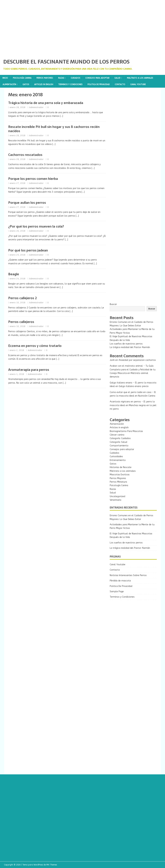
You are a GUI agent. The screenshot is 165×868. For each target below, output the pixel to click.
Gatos (26, 84)
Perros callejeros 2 (22, 298)
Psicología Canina (22, 78)
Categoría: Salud (118, 442)
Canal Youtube (138, 84)
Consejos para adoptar (97, 78)
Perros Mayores (118, 478)
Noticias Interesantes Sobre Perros (128, 575)
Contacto (120, 84)
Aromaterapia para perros (29, 370)
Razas (61, 78)
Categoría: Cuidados (120, 438)
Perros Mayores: (45, 78)
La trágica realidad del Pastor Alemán (130, 347)
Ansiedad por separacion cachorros (137, 360)
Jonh (112, 360)
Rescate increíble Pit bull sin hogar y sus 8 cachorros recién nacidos (54, 129)
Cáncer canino (117, 435)
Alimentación (9, 84)
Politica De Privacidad (99, 84)
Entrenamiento (118, 460)
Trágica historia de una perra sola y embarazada (46, 103)
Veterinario (116, 500)
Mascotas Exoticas (120, 475)
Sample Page (117, 592)
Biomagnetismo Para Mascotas (126, 431)
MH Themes (52, 865)
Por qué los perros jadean (28, 250)
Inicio (5, 78)
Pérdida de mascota (120, 581)
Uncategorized (117, 496)
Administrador (36, 107)
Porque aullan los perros (27, 203)
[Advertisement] (133, 112)
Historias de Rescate (121, 467)
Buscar (113, 304)
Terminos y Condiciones (70, 84)
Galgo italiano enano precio (134, 386)
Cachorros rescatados (25, 155)
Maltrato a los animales (140, 78)
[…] (61, 116)
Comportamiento (119, 446)
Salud (117, 78)
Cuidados (75, 78)
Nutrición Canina (147, 396)
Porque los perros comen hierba (33, 179)
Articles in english (44, 84)
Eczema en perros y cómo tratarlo (35, 346)
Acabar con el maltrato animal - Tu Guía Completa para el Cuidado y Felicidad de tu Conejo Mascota (133, 370)
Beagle (14, 274)
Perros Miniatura (118, 482)
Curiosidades (116, 456)
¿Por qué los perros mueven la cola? (36, 226)
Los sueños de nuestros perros (126, 344)
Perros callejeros (21, 322)
